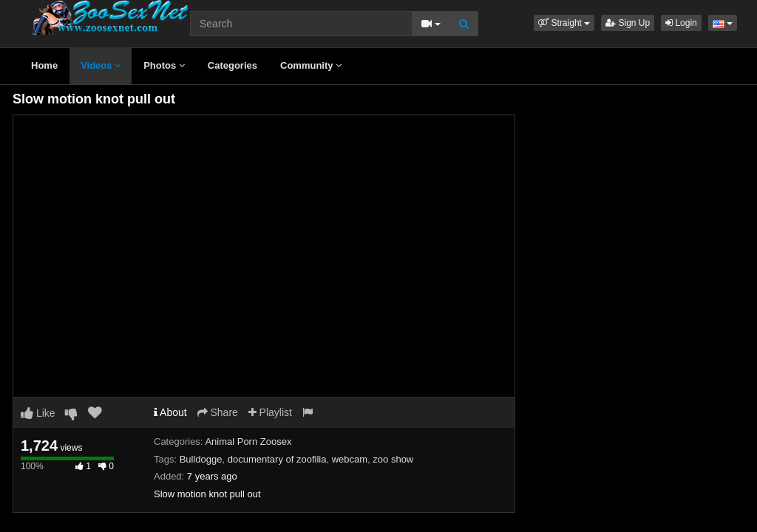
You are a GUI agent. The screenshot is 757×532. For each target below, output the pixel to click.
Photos (164, 65)
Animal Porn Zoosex (248, 441)
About (170, 412)
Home (44, 65)
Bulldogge (201, 459)
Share (218, 412)
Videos (101, 65)
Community (311, 65)
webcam (350, 459)
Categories (232, 65)
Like (38, 413)
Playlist (270, 412)
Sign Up (628, 23)
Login (681, 23)
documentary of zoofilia (277, 459)
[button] (564, 23)
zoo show (393, 459)
